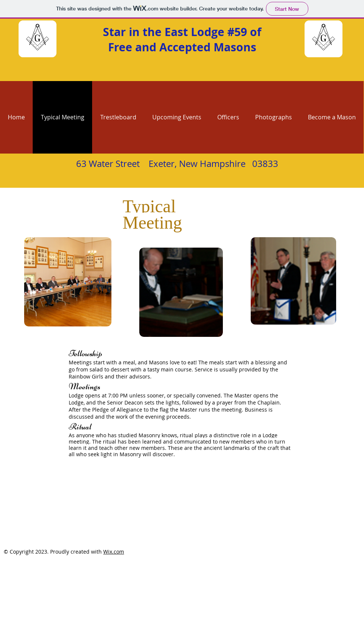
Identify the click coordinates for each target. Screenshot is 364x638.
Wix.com (114, 552)
